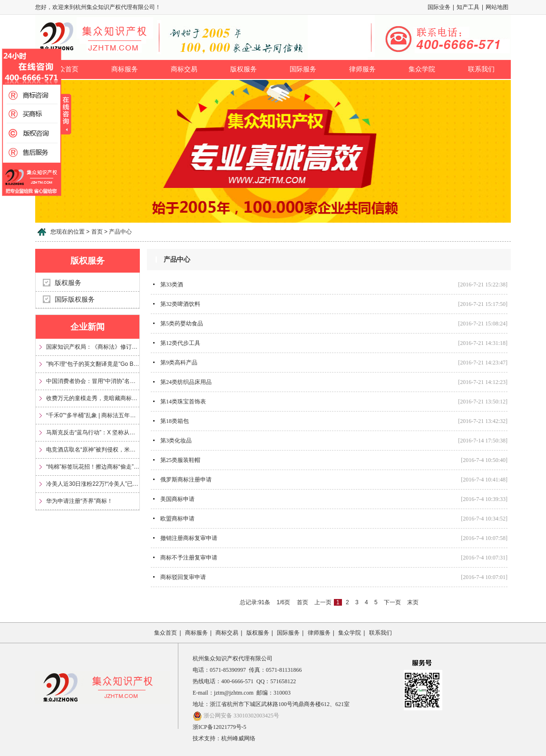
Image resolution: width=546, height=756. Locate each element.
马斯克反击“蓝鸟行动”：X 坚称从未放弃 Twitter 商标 (93, 432)
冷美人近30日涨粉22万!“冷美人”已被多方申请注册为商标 (93, 484)
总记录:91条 (255, 602)
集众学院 (422, 69)
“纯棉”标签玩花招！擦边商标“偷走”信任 (93, 467)
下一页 (392, 602)
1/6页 (284, 602)
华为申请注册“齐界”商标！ (79, 501)
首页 (302, 602)
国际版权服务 (75, 299)
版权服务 (244, 69)
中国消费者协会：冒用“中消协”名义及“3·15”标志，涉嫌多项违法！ (93, 381)
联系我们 (481, 69)
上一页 (323, 602)
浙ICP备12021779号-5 (219, 727)
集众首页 (166, 633)
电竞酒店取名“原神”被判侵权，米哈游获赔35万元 (93, 450)
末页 (413, 602)
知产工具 (468, 7)
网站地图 (497, 7)
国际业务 (439, 7)
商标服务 (125, 69)
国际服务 (303, 69)
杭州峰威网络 (238, 738)
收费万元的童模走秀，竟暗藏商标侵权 (93, 398)
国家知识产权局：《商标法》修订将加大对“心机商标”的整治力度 (93, 347)
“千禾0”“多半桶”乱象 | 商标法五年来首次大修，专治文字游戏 (93, 415)
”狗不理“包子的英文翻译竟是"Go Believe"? (93, 364)
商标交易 (184, 69)
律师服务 (362, 69)
